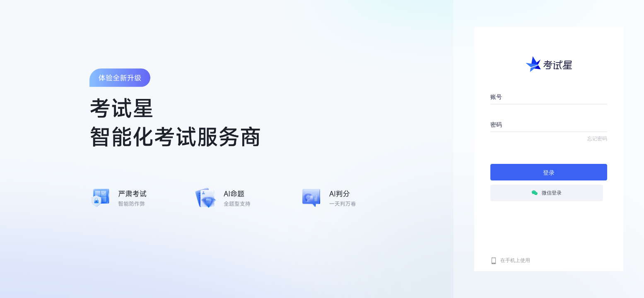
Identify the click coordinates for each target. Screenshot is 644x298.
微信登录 (547, 193)
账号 (496, 97)
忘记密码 (597, 139)
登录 (549, 173)
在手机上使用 (515, 260)
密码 (496, 125)
